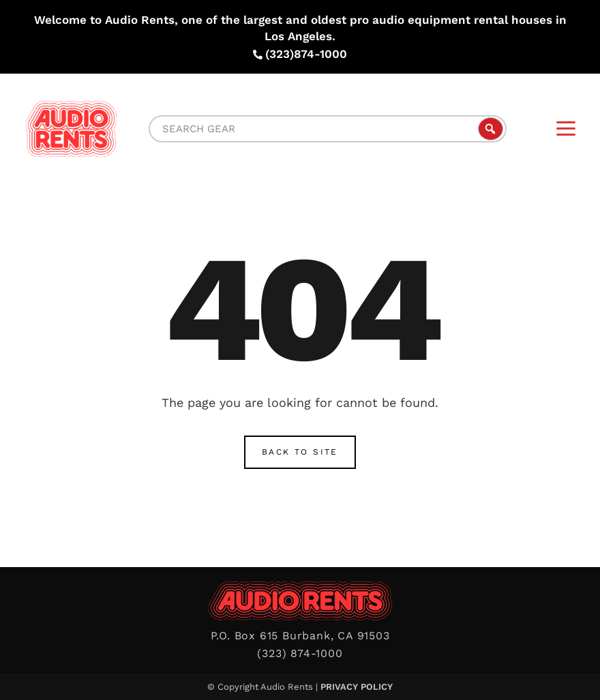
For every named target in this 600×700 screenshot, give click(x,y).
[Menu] (566, 128)
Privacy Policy (357, 687)
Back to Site (300, 452)
